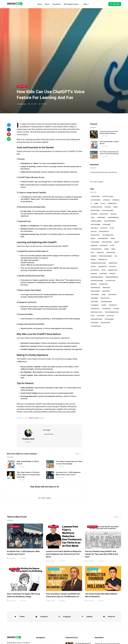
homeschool (101, 253)
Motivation (113, 267)
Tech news (116, 309)
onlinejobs (94, 274)
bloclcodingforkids (108, 211)
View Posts (28, 442)
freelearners (104, 246)
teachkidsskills (95, 309)
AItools (103, 204)
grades (113, 249)
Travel (93, 316)
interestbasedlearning (106, 256)
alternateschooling (96, 207)
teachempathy (95, 305)
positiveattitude (110, 281)
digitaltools (104, 228)
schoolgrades (95, 295)
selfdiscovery (112, 295)
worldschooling (105, 323)
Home (39, 4)
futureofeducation (96, 249)
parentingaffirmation (97, 277)
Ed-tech (112, 228)
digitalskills (94, 228)
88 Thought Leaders (71, 4)
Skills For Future (22, 86)
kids (116, 256)
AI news (96, 204)
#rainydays (94, 284)
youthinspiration (96, 326)
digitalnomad (107, 225)
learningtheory (113, 263)
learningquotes (103, 260)
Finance (113, 239)
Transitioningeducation (112, 312)
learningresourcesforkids (98, 263)
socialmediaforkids (106, 302)
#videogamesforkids (97, 319)
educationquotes (104, 232)
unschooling (101, 316)
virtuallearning (109, 319)
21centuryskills (95, 197)
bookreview (94, 214)
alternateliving (112, 204)
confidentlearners (96, 221)
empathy (93, 239)
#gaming (107, 249)
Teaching (104, 305)
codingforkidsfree (113, 218)
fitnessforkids (95, 242)
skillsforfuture (49, 434)
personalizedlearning (97, 281)
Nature (103, 270)
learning (93, 260)
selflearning (94, 298)
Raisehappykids (104, 284)
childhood (113, 214)
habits (93, 253)
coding (93, 218)
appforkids (108, 207)
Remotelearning (95, 291)
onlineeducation (112, 270)
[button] (86, 4)
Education (94, 232)
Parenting (112, 274)
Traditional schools (97, 312)
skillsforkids (95, 302)
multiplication (95, 270)
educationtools (95, 235)
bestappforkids (95, 211)
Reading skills (107, 288)
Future (112, 246)
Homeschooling (111, 253)
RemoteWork (106, 291)
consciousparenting (110, 221)
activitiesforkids (96, 200)
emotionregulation (108, 235)
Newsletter (57, 4)
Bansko (116, 207)
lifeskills (93, 267)
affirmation (107, 200)
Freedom (117, 242)
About (47, 4)
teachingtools (113, 305)
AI (91, 204)
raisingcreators (95, 288)
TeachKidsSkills (107, 309)
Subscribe (116, 4)
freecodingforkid (107, 242)
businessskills (104, 214)
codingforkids (101, 218)
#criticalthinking (96, 225)
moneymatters (103, 267)
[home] (15, 4)
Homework (94, 256)
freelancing (94, 246)
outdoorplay (103, 274)
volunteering (95, 323)
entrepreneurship (103, 239)
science (104, 295)
